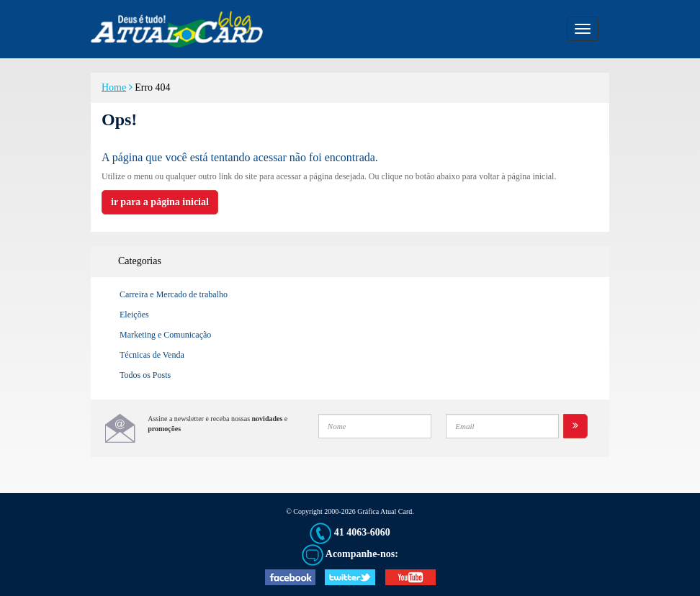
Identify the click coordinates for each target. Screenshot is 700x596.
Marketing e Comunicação (165, 335)
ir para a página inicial (160, 202)
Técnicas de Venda (152, 355)
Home (114, 87)
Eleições (134, 315)
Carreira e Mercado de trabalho (174, 294)
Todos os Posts (145, 375)
